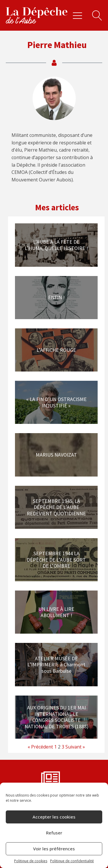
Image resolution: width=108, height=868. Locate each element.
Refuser (54, 833)
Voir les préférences (54, 849)
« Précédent (40, 747)
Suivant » (75, 747)
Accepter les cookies (54, 817)
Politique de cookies (31, 861)
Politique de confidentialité (72, 861)
